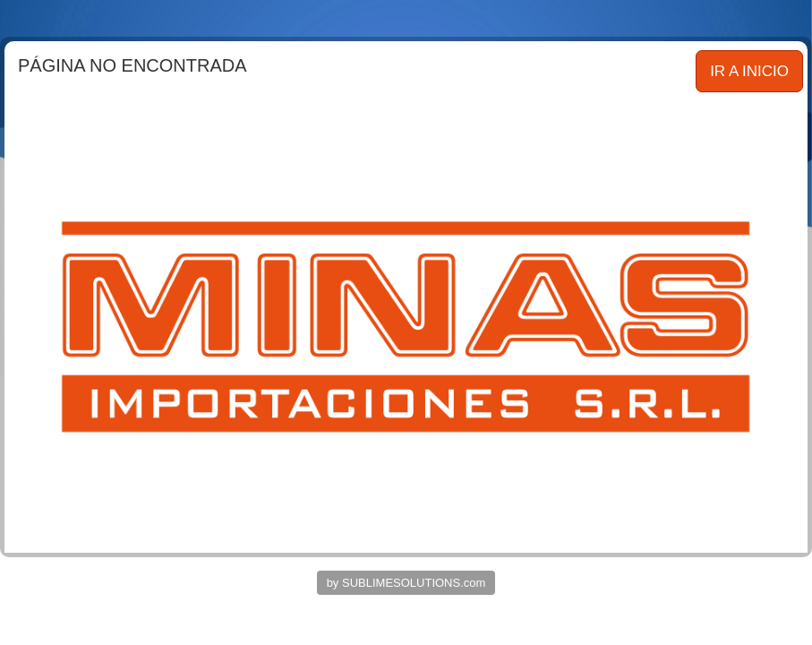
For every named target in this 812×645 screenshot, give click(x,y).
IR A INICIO (749, 71)
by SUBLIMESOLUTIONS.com (406, 583)
